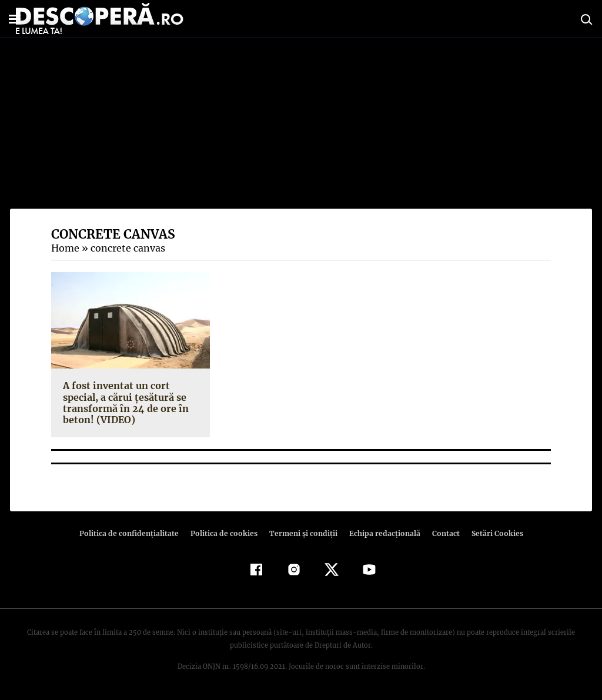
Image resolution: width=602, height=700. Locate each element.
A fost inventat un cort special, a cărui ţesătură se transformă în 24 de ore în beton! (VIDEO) (123, 403)
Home (65, 248)
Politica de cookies (225, 533)
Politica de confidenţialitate (134, 533)
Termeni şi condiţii (302, 533)
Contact (441, 533)
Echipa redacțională (381, 533)
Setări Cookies (491, 533)
